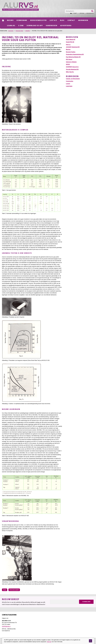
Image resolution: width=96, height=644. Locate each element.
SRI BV (68, 64)
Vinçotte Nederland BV (72, 69)
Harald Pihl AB (70, 42)
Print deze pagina (14, 590)
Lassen (68, 84)
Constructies (70, 81)
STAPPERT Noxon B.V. (72, 67)
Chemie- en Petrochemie (73, 79)
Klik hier (49, 642)
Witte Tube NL (70, 72)
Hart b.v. (68, 45)
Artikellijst (28, 31)
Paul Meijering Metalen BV (73, 57)
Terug (5, 590)
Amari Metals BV (71, 39)
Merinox (68, 49)
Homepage (11, 31)
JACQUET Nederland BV (73, 47)
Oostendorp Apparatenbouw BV (75, 54)
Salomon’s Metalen (71, 62)
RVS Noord (69, 59)
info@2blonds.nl (6, 626)
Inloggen (75, 13)
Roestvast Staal (19, 31)
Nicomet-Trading (71, 52)
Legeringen (69, 86)
